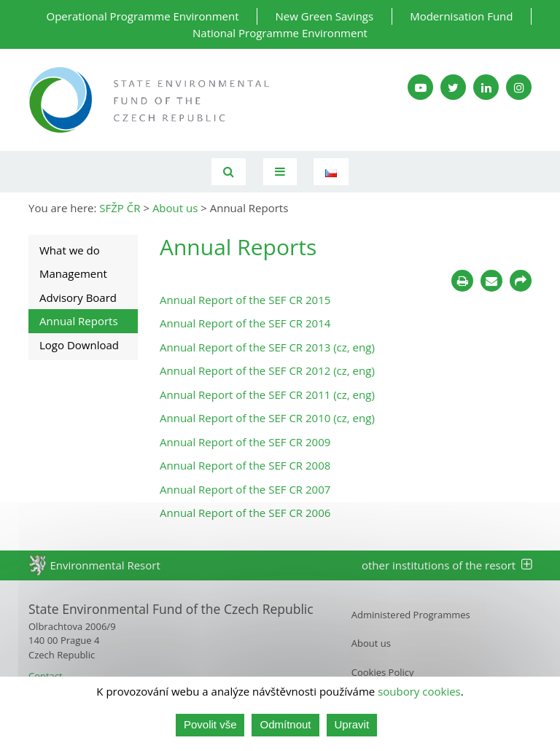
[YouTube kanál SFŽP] (420, 87)
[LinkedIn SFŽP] (486, 87)
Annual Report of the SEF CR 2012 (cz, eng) (267, 370)
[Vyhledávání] (229, 172)
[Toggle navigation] (280, 172)
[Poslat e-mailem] (491, 281)
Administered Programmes (411, 615)
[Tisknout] (462, 281)
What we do (70, 250)
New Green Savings (325, 16)
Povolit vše (210, 724)
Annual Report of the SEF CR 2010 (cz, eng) (267, 418)
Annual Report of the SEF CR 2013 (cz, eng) (267, 347)
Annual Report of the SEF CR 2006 (245, 513)
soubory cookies (419, 691)
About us (371, 643)
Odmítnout (285, 724)
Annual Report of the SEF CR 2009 (245, 442)
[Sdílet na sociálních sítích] (521, 281)
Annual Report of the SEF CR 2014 (245, 323)
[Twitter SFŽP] (453, 87)
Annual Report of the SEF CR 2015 (245, 300)
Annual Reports (79, 321)
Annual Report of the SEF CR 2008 (245, 465)
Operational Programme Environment (143, 16)
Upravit (352, 724)
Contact (46, 676)
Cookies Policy (383, 672)
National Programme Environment (280, 33)
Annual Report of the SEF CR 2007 (245, 489)
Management (73, 273)
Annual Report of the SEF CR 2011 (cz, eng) (267, 394)
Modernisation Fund (461, 16)
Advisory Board (78, 297)
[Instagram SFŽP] (519, 87)
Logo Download (79, 345)
